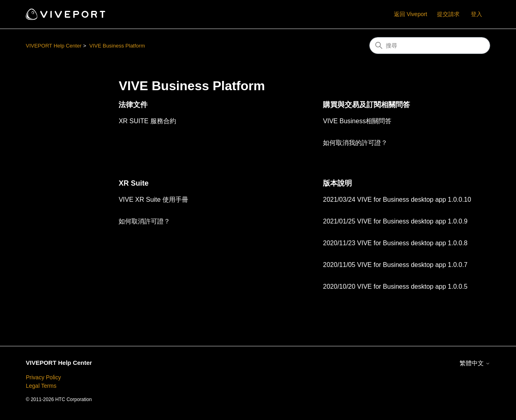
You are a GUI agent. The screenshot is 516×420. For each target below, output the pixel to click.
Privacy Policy (43, 377)
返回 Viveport (411, 14)
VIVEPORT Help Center (54, 46)
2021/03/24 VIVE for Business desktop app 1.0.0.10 (397, 200)
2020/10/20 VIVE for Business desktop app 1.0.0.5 (395, 287)
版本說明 (337, 183)
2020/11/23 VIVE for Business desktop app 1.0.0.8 (395, 243)
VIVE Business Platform (117, 46)
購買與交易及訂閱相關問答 (366, 105)
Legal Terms (41, 386)
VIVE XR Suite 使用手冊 (153, 200)
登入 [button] (476, 14)
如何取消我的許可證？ (355, 143)
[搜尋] (430, 46)
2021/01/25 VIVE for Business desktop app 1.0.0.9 (395, 221)
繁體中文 (475, 363)
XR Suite (133, 183)
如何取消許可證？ (144, 221)
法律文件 (133, 105)
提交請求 (448, 14)
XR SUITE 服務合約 (147, 121)
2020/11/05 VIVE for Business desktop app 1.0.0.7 (395, 265)
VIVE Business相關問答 (357, 121)
